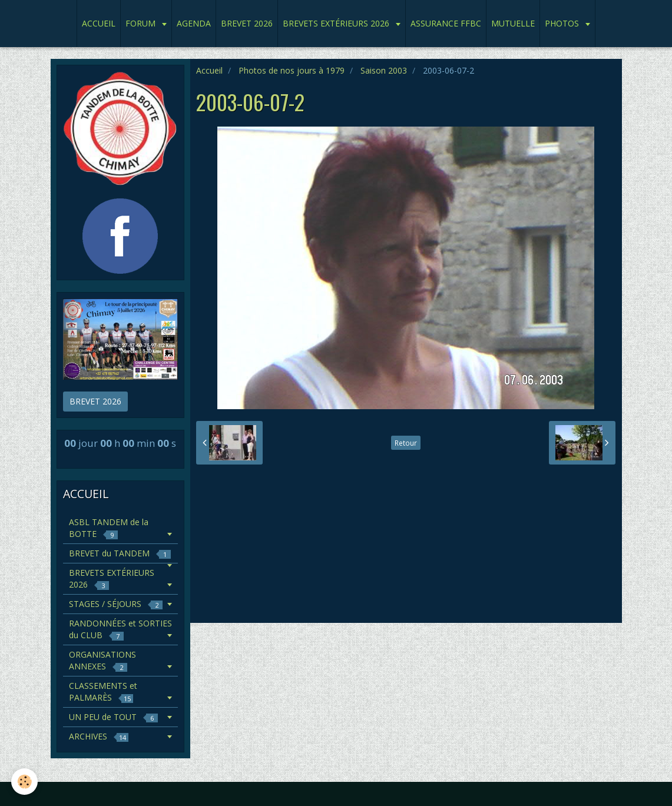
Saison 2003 (384, 70)
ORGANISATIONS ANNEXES (102, 660)
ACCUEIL (99, 23)
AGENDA (194, 23)
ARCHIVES (99, 736)
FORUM (142, 23)
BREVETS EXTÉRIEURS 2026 (337, 23)
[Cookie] (25, 782)
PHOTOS (563, 23)
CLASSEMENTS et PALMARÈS (103, 691)
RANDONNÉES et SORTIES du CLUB (120, 629)
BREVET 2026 (247, 23)
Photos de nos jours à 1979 (292, 70)
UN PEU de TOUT (113, 717)
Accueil (209, 70)
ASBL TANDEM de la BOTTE (109, 528)
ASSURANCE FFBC (446, 23)
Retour (406, 443)
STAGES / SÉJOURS (116, 604)
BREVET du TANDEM (120, 553)
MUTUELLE (513, 23)
